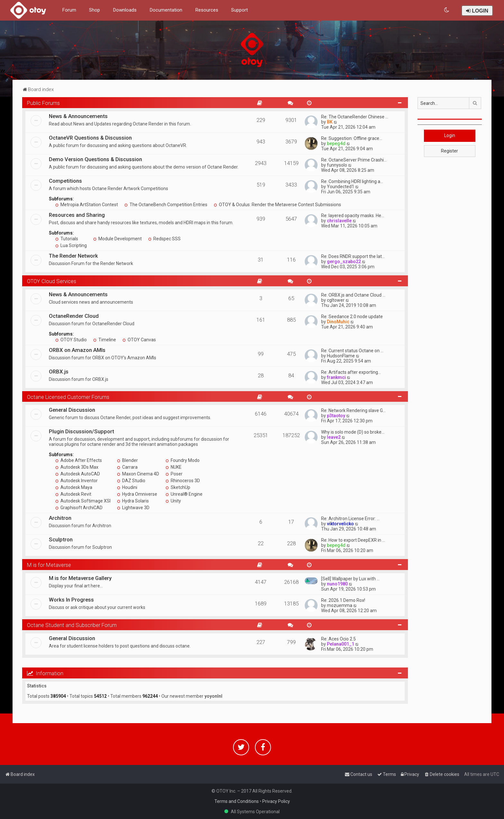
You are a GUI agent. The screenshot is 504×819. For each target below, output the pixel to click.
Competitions (65, 181)
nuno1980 (337, 584)
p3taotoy (336, 416)
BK (330, 122)
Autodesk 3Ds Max (77, 467)
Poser (174, 474)
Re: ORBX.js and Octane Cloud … (353, 295)
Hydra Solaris (133, 501)
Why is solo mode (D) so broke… (353, 432)
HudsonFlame (341, 356)
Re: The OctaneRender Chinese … (355, 117)
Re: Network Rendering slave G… (353, 410)
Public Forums (43, 103)
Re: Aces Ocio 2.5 (338, 639)
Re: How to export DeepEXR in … (353, 540)
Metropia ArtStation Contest (87, 205)
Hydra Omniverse (137, 494)
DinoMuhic (338, 322)
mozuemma (340, 605)
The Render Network (73, 256)
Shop (94, 10)
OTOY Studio (71, 340)
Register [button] (450, 151)
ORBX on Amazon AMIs (77, 350)
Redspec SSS (164, 239)
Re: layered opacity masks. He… (353, 216)
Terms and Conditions (237, 801)
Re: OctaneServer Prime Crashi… (354, 160)
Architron (60, 518)
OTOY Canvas (139, 340)
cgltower (336, 300)
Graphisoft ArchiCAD (79, 508)
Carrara (127, 467)
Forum (69, 10)
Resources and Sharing (77, 215)
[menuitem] (447, 10)
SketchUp (178, 487)
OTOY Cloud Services (52, 281)
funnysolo (337, 165)
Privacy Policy (276, 801)
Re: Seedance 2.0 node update (352, 317)
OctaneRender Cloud (74, 316)
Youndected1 (341, 187)
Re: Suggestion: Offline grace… (352, 138)
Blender (127, 460)
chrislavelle (339, 221)
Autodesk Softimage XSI (83, 501)
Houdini (127, 487)
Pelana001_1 (341, 644)
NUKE (174, 467)
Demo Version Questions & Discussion (95, 159)
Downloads (125, 10)
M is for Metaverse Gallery (80, 578)
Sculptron (61, 539)
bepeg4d (336, 143)
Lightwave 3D (133, 508)
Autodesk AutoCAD (78, 474)
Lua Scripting (71, 245)
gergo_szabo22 (344, 262)
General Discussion (72, 410)
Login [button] (450, 135)
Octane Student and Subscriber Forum (72, 625)
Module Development (117, 239)
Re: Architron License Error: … (350, 519)
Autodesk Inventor (76, 481)
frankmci (336, 377)
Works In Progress (71, 600)
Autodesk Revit (73, 494)
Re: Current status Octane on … (352, 351)
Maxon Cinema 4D (138, 474)
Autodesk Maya (74, 487)
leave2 (334, 437)
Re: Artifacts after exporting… (351, 372)
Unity (173, 501)
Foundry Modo (183, 460)
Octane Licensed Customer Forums (68, 397)
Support (239, 10)
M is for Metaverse (49, 565)
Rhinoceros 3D (183, 481)
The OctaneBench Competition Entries (166, 205)
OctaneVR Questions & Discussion (90, 138)
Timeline (105, 340)
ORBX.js (59, 372)
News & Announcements (78, 116)
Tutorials (67, 239)
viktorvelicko (340, 524)
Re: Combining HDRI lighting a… (352, 181)
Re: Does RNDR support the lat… (353, 256)
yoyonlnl (213, 696)
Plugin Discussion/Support (81, 431)
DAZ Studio (131, 481)
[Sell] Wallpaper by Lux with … (350, 579)
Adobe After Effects (79, 460)
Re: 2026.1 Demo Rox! (343, 600)
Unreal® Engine (184, 494)
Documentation (166, 10)
